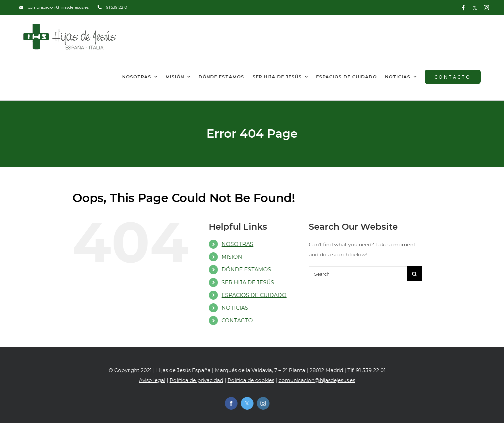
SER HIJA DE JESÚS (248, 282)
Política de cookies (251, 380)
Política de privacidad (196, 380)
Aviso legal (152, 380)
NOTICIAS (235, 308)
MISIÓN (232, 257)
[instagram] (263, 403)
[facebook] (231, 403)
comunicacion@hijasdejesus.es (317, 380)
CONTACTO (237, 320)
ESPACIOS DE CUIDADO (254, 295)
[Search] (415, 274)
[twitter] (247, 403)
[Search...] (358, 274)
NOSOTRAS (237, 244)
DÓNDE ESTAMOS (246, 269)
